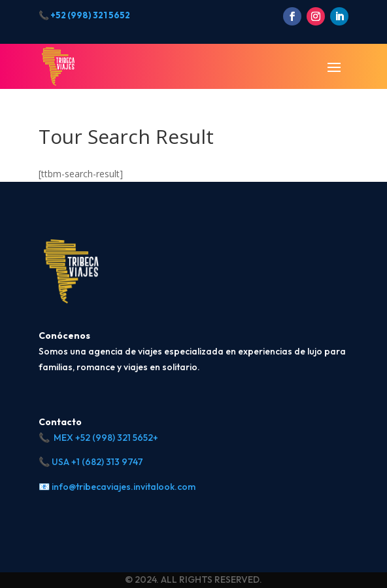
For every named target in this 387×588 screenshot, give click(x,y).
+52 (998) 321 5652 (90, 15)
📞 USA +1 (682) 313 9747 (91, 462)
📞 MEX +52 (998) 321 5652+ (98, 438)
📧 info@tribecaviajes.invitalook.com (117, 487)
